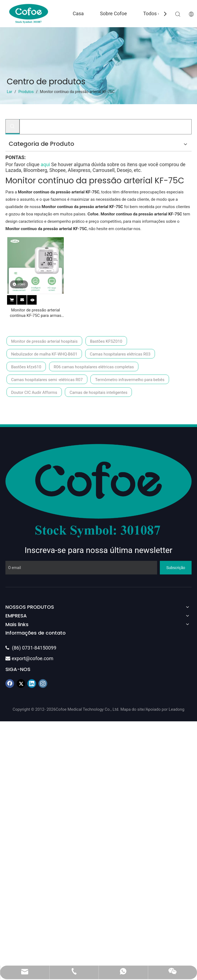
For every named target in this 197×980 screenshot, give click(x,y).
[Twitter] (21, 684)
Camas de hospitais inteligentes (98, 392)
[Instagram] (43, 684)
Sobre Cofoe (114, 13)
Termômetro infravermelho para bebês (130, 380)
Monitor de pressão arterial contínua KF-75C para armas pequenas (36, 313)
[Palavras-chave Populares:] (12, 126)
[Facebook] (10, 684)
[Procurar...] (106, 127)
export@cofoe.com (29, 658)
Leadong (177, 709)
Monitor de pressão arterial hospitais (44, 341)
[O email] (81, 568)
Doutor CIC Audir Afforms (34, 392)
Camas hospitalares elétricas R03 (120, 354)
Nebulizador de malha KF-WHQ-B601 (44, 354)
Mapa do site (132, 709)
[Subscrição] (176, 568)
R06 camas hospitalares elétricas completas (94, 367)
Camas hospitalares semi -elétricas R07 (47, 380)
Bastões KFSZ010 (106, 341)
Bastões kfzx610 (26, 367)
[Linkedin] (32, 684)
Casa (78, 13)
